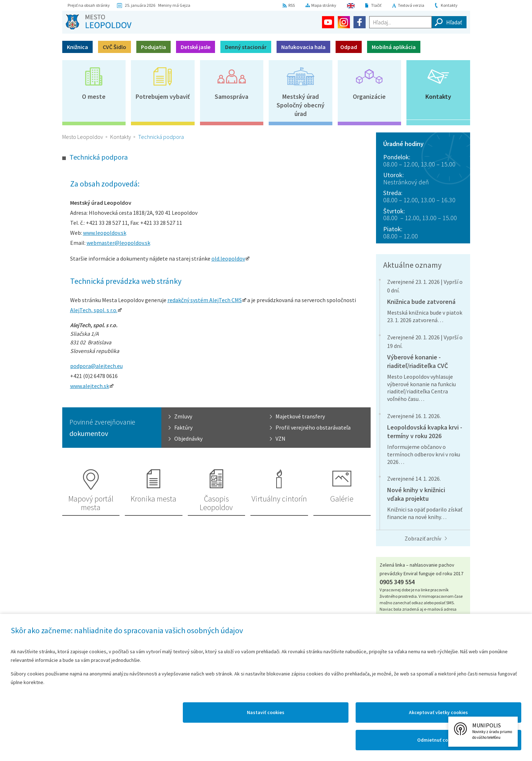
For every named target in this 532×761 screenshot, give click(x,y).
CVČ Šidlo (114, 47)
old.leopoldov (228, 258)
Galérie (342, 499)
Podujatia (153, 47)
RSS (292, 5)
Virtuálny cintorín (279, 499)
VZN (280, 438)
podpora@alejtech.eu (96, 366)
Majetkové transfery (300, 416)
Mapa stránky (324, 5)
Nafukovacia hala (303, 47)
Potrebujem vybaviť (163, 96)
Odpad (349, 47)
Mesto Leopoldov (83, 137)
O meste (94, 96)
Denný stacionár (246, 47)
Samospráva (231, 96)
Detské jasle (196, 47)
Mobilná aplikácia (394, 47)
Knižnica (77, 47)
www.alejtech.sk (90, 386)
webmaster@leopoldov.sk (118, 243)
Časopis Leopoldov (216, 503)
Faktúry (183, 427)
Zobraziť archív (423, 538)
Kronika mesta (153, 499)
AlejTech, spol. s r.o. (94, 310)
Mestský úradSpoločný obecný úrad (301, 105)
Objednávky (188, 438)
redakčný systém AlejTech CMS (205, 300)
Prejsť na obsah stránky (89, 5)
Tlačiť (376, 5)
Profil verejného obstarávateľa (313, 427)
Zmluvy (183, 416)
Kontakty (449, 5)
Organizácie (369, 96)
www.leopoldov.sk (105, 233)
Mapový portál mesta (91, 503)
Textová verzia (411, 5)
